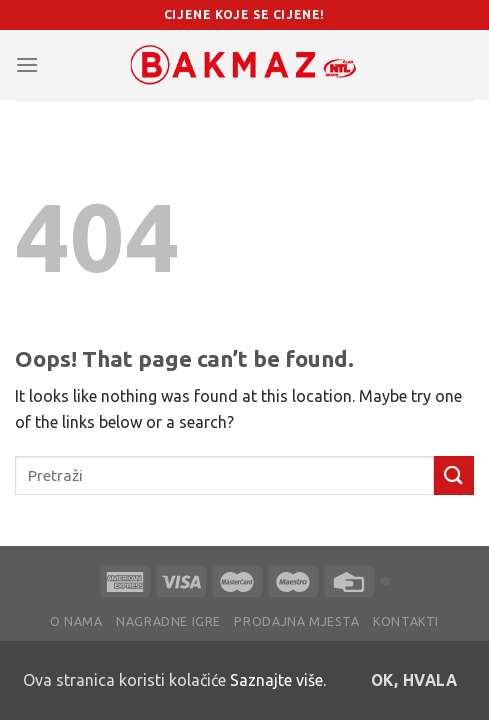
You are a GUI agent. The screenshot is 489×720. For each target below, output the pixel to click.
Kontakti (406, 621)
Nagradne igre (168, 621)
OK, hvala (414, 680)
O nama (76, 621)
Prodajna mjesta (296, 621)
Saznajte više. (278, 680)
